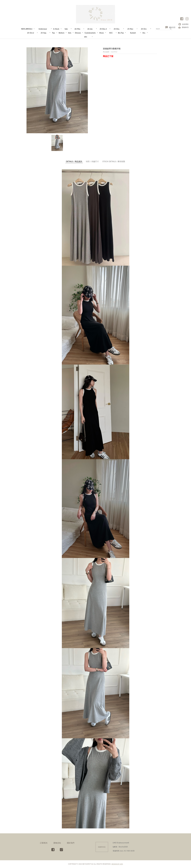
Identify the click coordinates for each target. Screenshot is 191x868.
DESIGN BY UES (117, 864)
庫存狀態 (114, 161)
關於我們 (71, 843)
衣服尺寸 (92, 161)
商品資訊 (74, 161)
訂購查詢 (44, 843)
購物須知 (57, 843)
